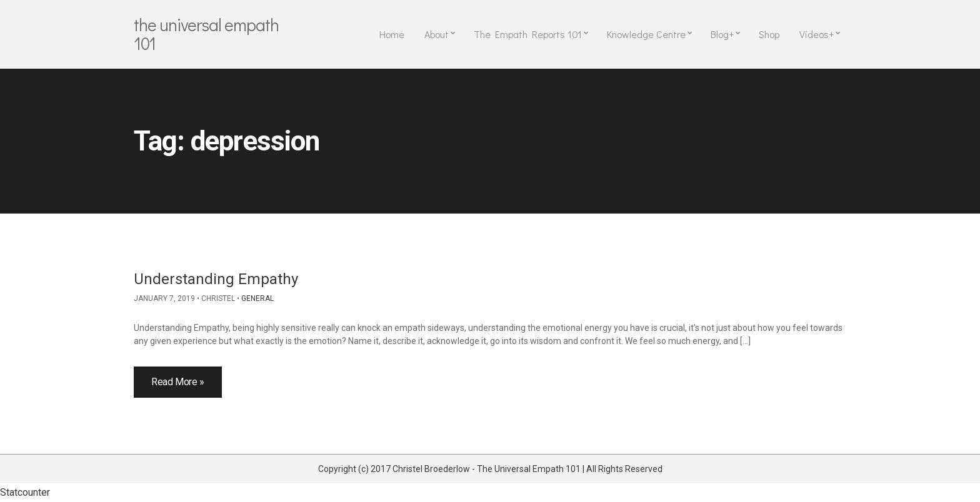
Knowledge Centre (646, 34)
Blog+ (722, 34)
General (257, 298)
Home (392, 34)
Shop (769, 34)
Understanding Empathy (216, 279)
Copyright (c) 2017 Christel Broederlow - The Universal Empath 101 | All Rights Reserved (490, 469)
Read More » (178, 382)
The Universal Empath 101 (206, 34)
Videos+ (817, 34)
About (437, 34)
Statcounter (25, 492)
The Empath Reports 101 (528, 34)
